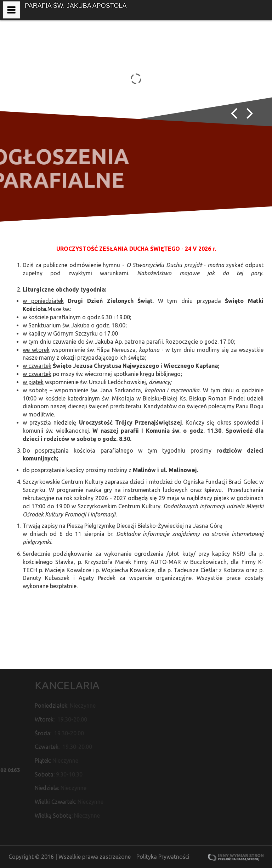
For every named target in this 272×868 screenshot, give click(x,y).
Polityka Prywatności (163, 857)
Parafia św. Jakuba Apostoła (76, 6)
